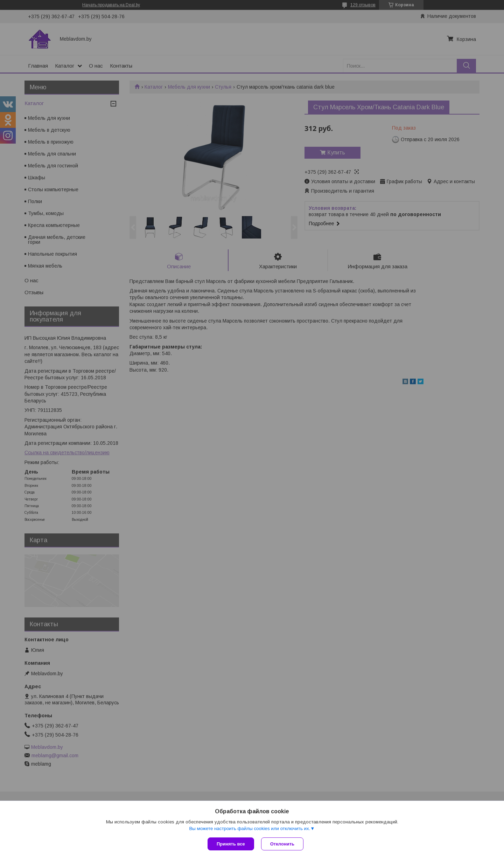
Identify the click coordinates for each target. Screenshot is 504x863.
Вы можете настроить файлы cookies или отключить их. (250, 829)
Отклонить (282, 844)
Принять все (231, 844)
